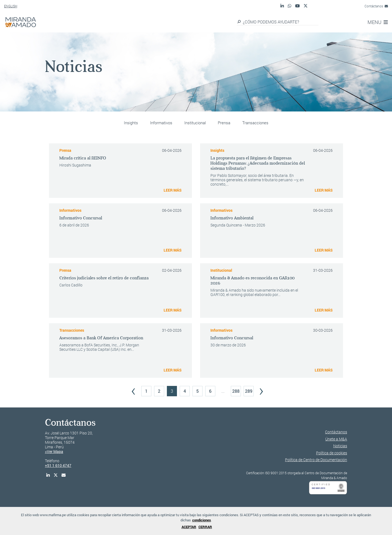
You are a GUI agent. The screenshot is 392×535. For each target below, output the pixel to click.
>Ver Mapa (54, 451)
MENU (378, 22)
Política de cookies (332, 453)
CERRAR (205, 527)
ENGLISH (11, 6)
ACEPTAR (189, 527)
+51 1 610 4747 (58, 465)
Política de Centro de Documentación (316, 460)
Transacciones (255, 123)
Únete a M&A (336, 439)
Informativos (161, 123)
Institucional (195, 123)
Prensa (224, 123)
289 (249, 391)
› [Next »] (261, 390)
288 (236, 391)
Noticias (340, 446)
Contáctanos (376, 6)
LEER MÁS (173, 190)
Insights (131, 123)
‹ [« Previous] (133, 390)
